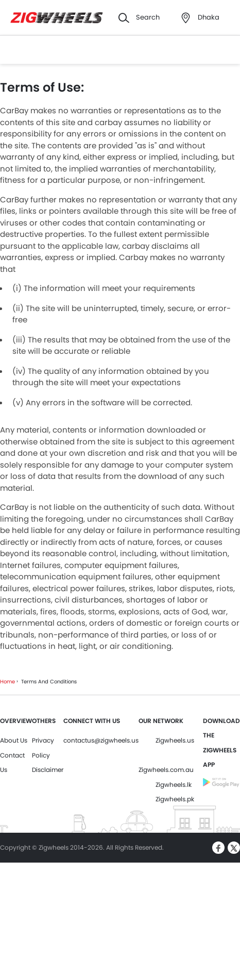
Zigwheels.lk (174, 785)
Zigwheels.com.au (166, 770)
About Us (14, 740)
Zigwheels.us (175, 740)
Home (7, 682)
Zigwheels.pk (175, 799)
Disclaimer (48, 770)
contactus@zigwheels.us (101, 740)
